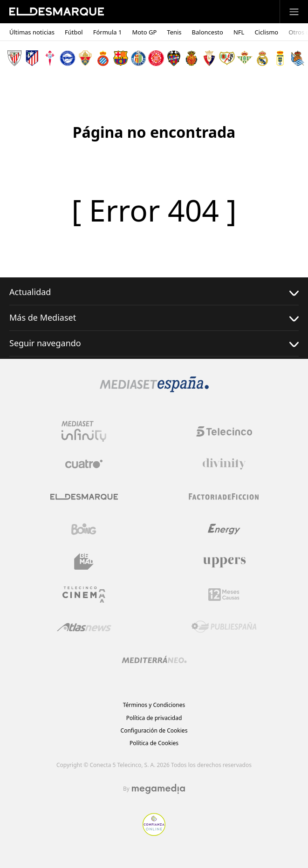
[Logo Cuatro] (84, 464)
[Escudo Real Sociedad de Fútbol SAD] (298, 58)
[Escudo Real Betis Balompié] (245, 58)
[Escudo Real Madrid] (262, 58)
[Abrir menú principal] (294, 12)
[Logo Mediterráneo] (154, 659)
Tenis (174, 32)
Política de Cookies (154, 743)
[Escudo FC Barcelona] (121, 58)
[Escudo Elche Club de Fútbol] (85, 58)
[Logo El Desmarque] (84, 497)
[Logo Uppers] (224, 562)
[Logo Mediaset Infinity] (84, 431)
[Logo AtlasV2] (84, 627)
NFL (239, 32)
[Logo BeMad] (84, 562)
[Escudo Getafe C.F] (138, 58)
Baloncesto (208, 32)
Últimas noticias (32, 32)
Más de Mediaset (154, 318)
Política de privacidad (154, 718)
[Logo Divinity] (224, 464)
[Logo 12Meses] (224, 595)
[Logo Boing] (84, 529)
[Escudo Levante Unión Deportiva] (174, 58)
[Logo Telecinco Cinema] (84, 595)
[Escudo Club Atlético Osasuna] (209, 58)
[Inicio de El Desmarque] (57, 12)
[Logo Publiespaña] (224, 627)
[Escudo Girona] (156, 58)
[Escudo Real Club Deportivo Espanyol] (103, 58)
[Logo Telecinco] (224, 431)
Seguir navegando (154, 343)
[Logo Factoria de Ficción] (224, 497)
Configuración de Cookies (154, 730)
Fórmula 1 (108, 32)
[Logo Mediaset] (154, 390)
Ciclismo (266, 32)
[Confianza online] (154, 833)
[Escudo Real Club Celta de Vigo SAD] (50, 58)
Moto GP (144, 32)
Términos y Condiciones (154, 705)
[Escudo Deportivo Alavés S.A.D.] (68, 58)
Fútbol (74, 32)
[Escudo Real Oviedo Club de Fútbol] (280, 58)
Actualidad (154, 292)
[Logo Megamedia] (158, 789)
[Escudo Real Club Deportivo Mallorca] (192, 58)
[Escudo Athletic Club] (14, 58)
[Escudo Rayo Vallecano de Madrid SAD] (227, 58)
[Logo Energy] (224, 529)
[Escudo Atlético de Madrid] (32, 58)
